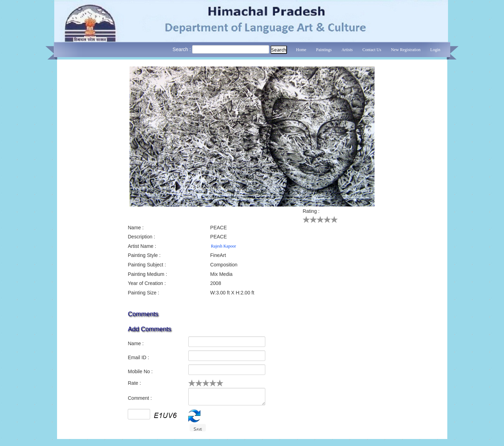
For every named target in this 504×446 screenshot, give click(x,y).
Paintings (324, 50)
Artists (347, 50)
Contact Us (372, 50)
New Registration (406, 50)
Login (435, 50)
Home (301, 50)
